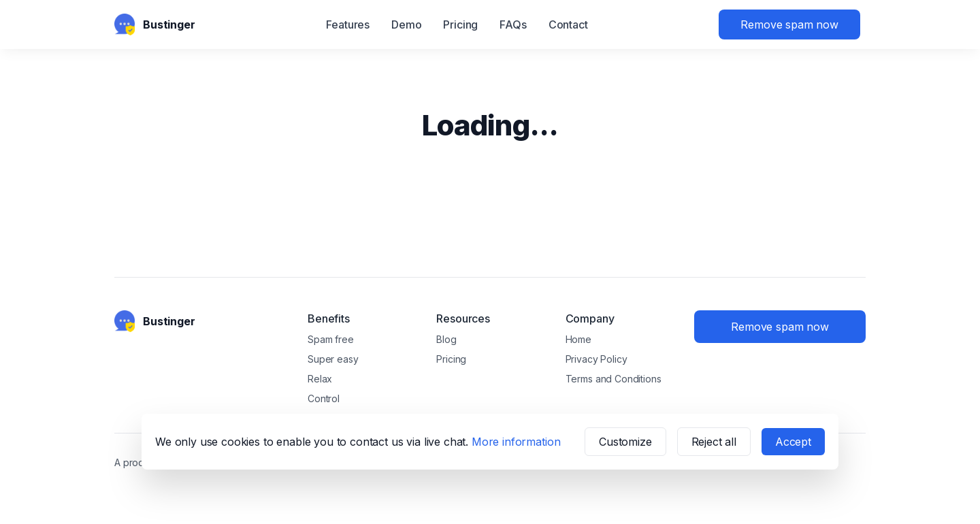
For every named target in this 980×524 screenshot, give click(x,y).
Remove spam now (789, 24)
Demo (406, 24)
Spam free (331, 339)
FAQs (513, 24)
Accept (793, 442)
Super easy (333, 359)
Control (324, 398)
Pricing (460, 24)
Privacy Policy (597, 359)
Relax (320, 379)
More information (516, 442)
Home (578, 339)
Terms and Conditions (614, 379)
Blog (446, 339)
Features (348, 24)
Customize (625, 442)
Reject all (714, 442)
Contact (568, 24)
